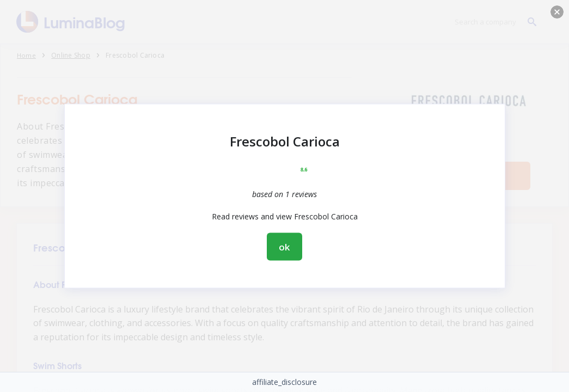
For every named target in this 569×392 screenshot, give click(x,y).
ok (285, 247)
